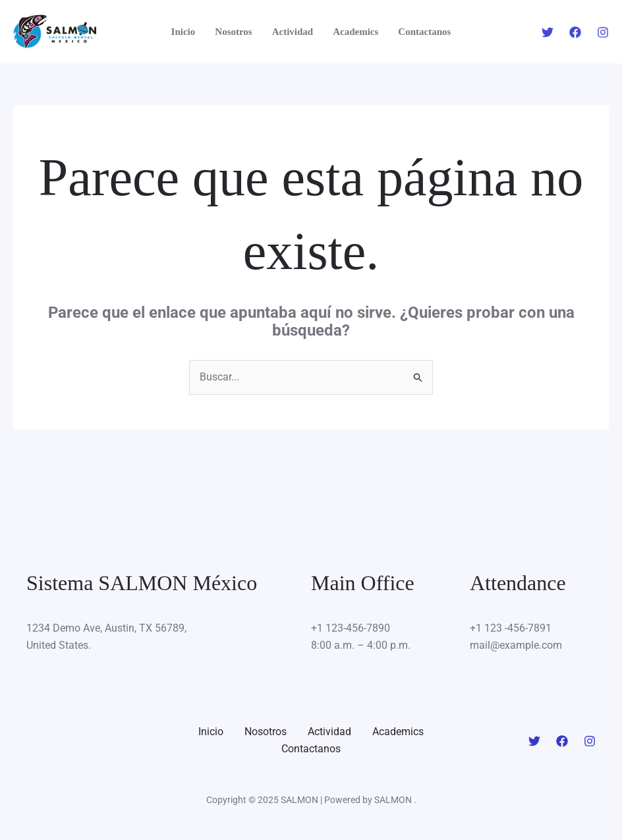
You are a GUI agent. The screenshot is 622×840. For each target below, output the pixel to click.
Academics (355, 32)
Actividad (293, 32)
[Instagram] (603, 32)
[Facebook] (575, 32)
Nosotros (233, 32)
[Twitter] (548, 32)
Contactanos (424, 32)
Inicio (184, 32)
